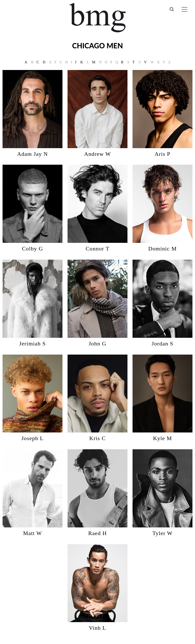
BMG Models (98, 18)
